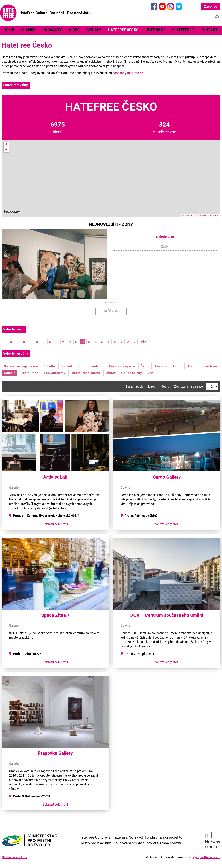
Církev (111, 373)
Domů (9, 30)
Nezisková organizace (21, 366)
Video (74, 30)
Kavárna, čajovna (122, 366)
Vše (144, 342)
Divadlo (49, 366)
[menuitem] (9, 30)
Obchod (66, 366)
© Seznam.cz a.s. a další (207, 215)
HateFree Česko (123, 30)
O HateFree (183, 30)
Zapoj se (211, 6)
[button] (6, 145)
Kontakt (209, 30)
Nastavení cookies (14, 857)
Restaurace (30, 373)
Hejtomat (155, 30)
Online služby (132, 373)
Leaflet (187, 215)
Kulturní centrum (90, 366)
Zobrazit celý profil (55, 524)
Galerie (10, 373)
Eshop (178, 366)
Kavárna (161, 366)
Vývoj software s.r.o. (206, 857)
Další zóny (111, 311)
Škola (145, 366)
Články (28, 30)
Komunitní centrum (203, 366)
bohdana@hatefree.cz (128, 73)
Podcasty (52, 30)
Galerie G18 (165, 237)
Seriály (94, 30)
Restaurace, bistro (86, 373)
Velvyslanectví (55, 373)
